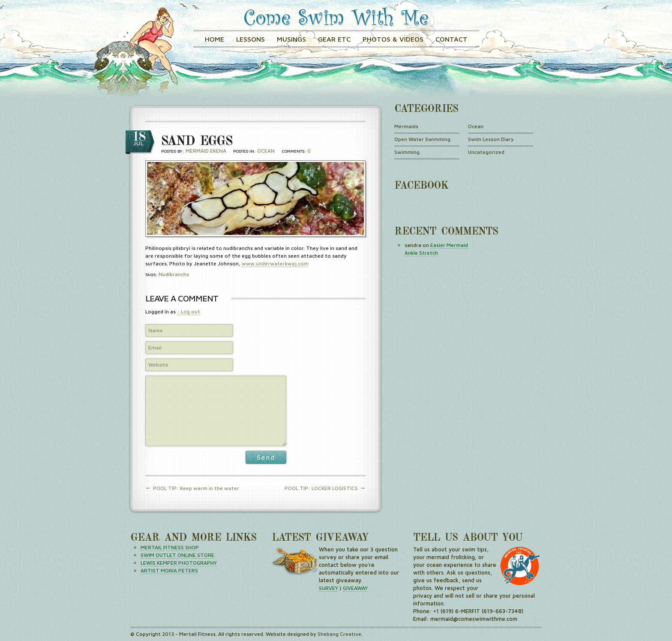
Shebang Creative (339, 634)
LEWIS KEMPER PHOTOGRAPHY (179, 563)
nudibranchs (174, 274)
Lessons (250, 39)
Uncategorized (486, 152)
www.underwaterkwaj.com (275, 263)
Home (214, 39)
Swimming (407, 152)
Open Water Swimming (422, 139)
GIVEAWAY (355, 588)
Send (266, 457)
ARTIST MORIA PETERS (169, 570)
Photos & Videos (393, 39)
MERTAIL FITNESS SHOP (170, 547)
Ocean (266, 151)
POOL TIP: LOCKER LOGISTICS (321, 488)
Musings (291, 39)
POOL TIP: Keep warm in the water (196, 488)
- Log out (189, 311)
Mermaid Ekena (206, 151)
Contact (451, 39)
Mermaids (406, 126)
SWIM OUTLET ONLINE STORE (177, 555)
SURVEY (328, 588)
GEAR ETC (334, 39)
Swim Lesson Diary (491, 139)
